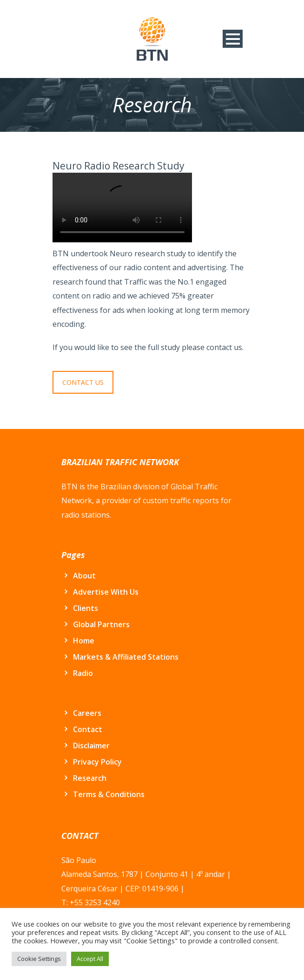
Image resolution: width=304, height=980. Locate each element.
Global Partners (101, 624)
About (84, 576)
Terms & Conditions (109, 794)
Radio (83, 673)
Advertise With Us (106, 592)
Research (90, 778)
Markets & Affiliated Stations (126, 657)
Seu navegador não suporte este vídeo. (122, 208)
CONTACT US (83, 382)
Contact (88, 729)
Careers (87, 713)
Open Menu (233, 39)
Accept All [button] (90, 959)
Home (84, 641)
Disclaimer (91, 746)
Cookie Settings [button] (39, 959)
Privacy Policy (97, 762)
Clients (86, 608)
